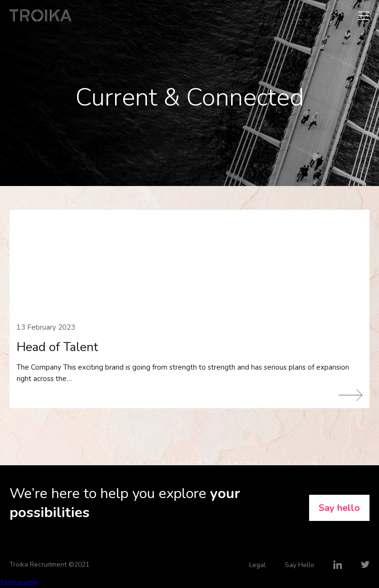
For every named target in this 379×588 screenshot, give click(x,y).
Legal (258, 565)
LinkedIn (338, 565)
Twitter (365, 565)
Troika (40, 15)
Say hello (339, 508)
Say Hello (300, 565)
